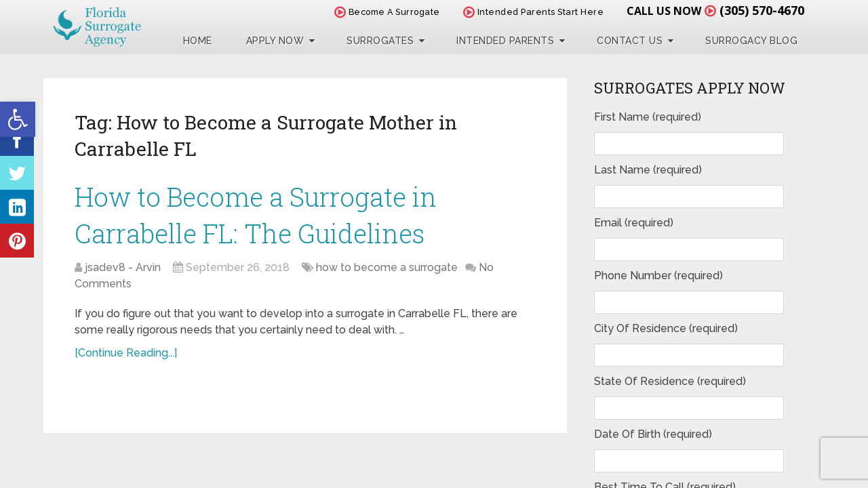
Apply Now (275, 41)
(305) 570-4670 (762, 10)
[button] (18, 119)
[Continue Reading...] (126, 353)
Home (198, 41)
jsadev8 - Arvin (123, 267)
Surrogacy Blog (751, 41)
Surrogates (380, 41)
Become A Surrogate (387, 12)
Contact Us (630, 41)
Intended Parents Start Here (534, 12)
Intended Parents (505, 41)
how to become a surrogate (387, 267)
